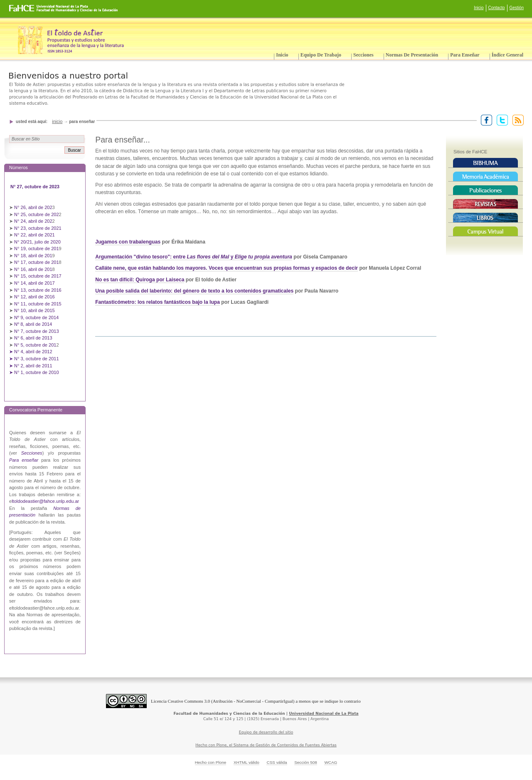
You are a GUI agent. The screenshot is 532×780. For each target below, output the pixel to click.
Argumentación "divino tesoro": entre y (194, 257)
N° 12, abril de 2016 (35, 297)
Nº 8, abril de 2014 (33, 324)
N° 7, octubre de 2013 (36, 331)
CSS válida (277, 762)
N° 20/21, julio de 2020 (38, 242)
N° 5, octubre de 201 (35, 345)
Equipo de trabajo (321, 55)
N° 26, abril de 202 (33, 207)
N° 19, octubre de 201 (36, 249)
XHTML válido (246, 762)
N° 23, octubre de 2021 (38, 228)
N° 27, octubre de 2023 (36, 187)
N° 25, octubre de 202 (36, 214)
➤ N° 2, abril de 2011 (31, 366)
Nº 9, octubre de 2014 (36, 317)
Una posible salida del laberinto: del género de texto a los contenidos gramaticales (194, 291)
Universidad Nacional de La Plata (324, 714)
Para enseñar (465, 55)
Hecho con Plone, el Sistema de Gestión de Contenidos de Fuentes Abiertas (266, 745)
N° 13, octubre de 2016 (38, 290)
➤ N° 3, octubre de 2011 (34, 359)
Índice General (507, 55)
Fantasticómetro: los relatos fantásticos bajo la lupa (158, 302)
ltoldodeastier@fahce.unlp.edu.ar (45, 501)
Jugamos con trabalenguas (128, 242)
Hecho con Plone (211, 762)
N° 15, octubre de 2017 (38, 276)
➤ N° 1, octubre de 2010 (34, 372)
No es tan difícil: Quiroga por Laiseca (140, 280)
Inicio (479, 8)
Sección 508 (306, 762)
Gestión (517, 8)
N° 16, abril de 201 (33, 269)
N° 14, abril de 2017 (35, 283)
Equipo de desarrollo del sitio (266, 732)
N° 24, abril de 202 (33, 221)
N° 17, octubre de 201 (36, 262)
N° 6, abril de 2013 (33, 338)
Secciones (363, 55)
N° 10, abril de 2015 (34, 310)
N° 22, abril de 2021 (34, 235)
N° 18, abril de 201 (33, 256)
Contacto (497, 8)
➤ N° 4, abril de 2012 (31, 352)
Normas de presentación (412, 55)
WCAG (331, 762)
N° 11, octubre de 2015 (38, 304)
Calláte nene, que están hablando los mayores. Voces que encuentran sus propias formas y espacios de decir (227, 268)
